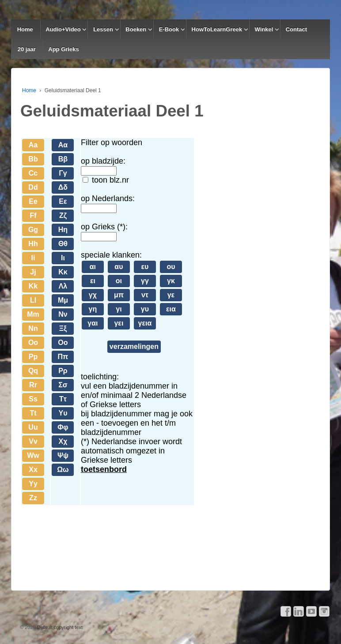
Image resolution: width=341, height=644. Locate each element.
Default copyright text (59, 627)
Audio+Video (63, 29)
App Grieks (63, 49)
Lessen (103, 29)
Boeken (136, 29)
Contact (296, 29)
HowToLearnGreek (217, 29)
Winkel (264, 29)
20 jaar (27, 49)
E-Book (169, 29)
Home (25, 29)
